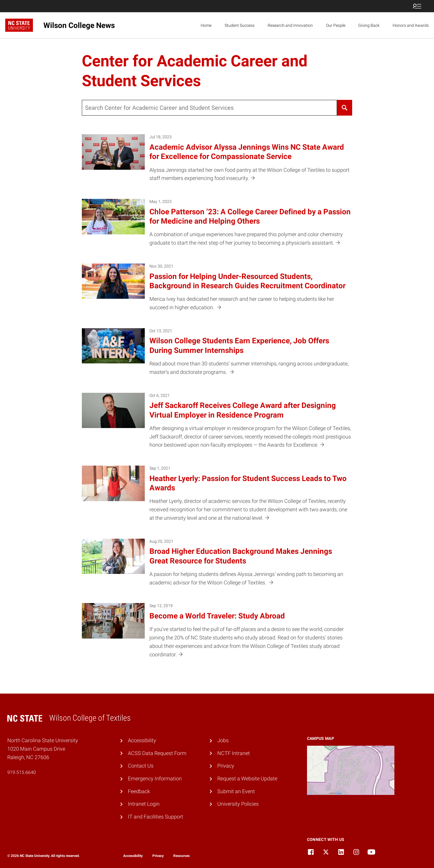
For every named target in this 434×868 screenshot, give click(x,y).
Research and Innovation (290, 25)
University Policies (238, 804)
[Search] (345, 108)
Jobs (223, 740)
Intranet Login (144, 804)
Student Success (240, 25)
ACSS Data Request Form (157, 753)
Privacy (226, 766)
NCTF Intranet (234, 753)
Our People (336, 25)
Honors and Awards (411, 25)
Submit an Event (236, 791)
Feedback (139, 791)
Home (206, 25)
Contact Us (141, 766)
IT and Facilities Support (156, 817)
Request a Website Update (247, 778)
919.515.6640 (22, 772)
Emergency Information (155, 778)
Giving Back (369, 25)
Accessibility (142, 740)
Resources (181, 856)
